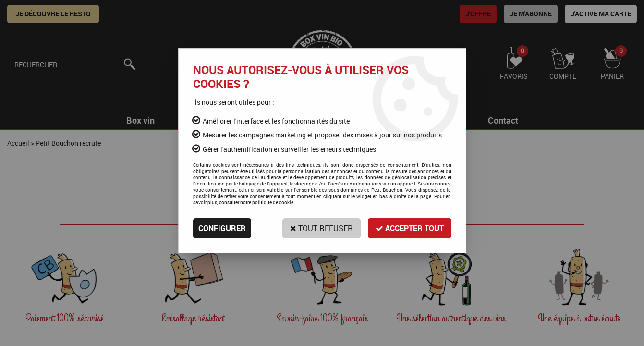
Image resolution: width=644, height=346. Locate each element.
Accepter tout (410, 228)
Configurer (222, 228)
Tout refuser (322, 228)
